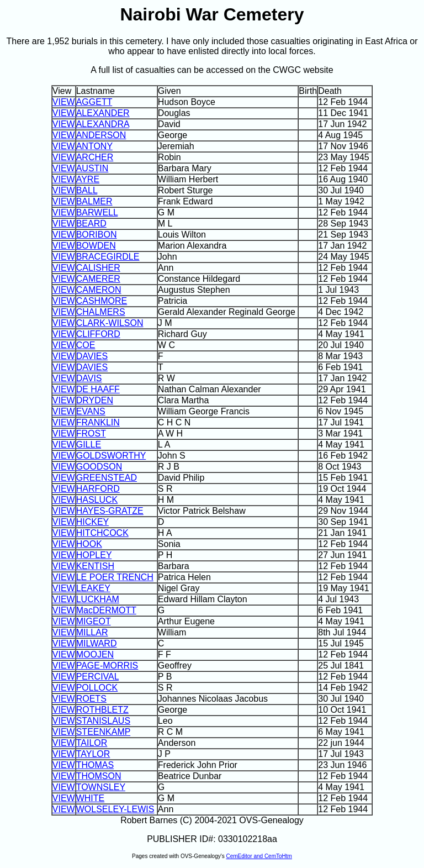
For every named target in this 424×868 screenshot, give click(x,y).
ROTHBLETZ (102, 710)
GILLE (89, 444)
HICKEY (92, 522)
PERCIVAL (97, 677)
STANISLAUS (103, 721)
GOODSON (99, 467)
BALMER (94, 201)
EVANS (91, 411)
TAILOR (92, 743)
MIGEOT (94, 621)
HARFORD (98, 489)
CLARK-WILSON (110, 323)
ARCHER (95, 157)
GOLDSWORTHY (111, 456)
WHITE (91, 798)
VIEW (64, 102)
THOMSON (99, 776)
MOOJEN (95, 654)
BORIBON (97, 235)
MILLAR (92, 632)
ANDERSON (101, 135)
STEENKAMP (103, 732)
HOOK (89, 544)
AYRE (88, 179)
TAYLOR (93, 754)
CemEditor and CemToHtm (259, 856)
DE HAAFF (98, 389)
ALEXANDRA (103, 124)
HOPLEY (94, 555)
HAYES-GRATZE (110, 511)
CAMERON (99, 290)
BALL (87, 190)
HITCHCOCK (102, 533)
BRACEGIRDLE (108, 257)
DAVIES (92, 356)
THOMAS (95, 765)
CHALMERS (101, 312)
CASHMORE (102, 301)
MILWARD (97, 643)
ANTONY (94, 146)
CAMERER (98, 279)
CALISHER (98, 268)
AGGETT (94, 102)
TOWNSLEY (101, 787)
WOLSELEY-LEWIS (115, 809)
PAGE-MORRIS (107, 666)
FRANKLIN (98, 422)
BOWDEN (96, 246)
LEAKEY (93, 588)
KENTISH (95, 566)
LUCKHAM (98, 599)
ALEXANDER (103, 113)
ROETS (91, 699)
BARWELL (97, 212)
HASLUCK (97, 500)
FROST (91, 433)
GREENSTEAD (107, 478)
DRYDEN (95, 400)
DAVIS (89, 378)
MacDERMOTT (106, 610)
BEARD (91, 223)
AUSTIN (92, 168)
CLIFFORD (98, 334)
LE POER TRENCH (115, 577)
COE (86, 345)
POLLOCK (97, 688)
